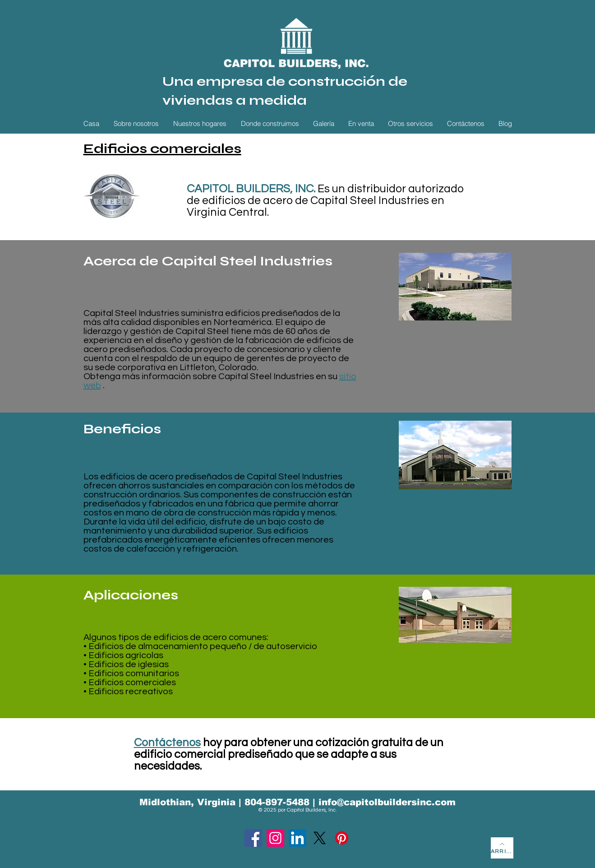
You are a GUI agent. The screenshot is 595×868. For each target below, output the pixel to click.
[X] (320, 838)
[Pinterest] (342, 838)
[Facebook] (253, 838)
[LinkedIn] (297, 838)
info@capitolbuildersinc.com (387, 802)
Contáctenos (167, 743)
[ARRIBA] (502, 848)
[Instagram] (275, 838)
